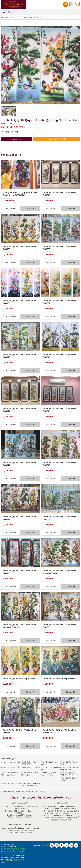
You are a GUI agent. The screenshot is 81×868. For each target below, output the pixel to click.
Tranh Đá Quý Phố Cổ (10, 767)
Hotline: (57, 139)
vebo (9, 792)
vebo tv (4, 792)
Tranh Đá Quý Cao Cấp (10, 762)
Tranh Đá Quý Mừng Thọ (11, 783)
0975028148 (75, 5)
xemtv (24, 792)
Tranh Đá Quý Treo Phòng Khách (28, 763)
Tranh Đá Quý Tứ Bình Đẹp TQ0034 (59, 679)
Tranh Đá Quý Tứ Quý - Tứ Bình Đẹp (30, 17)
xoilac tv (19, 792)
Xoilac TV (42, 792)
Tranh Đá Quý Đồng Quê (31, 767)
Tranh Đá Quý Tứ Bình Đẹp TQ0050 (19, 679)
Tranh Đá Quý (9, 17)
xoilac (13, 792)
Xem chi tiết (11, 209)
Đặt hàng (17, 139)
